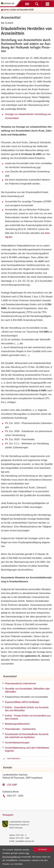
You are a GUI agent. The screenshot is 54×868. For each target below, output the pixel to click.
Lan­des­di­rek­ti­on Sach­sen (19, 822)
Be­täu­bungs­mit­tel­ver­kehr (17, 724)
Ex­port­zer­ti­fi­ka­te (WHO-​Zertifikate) (22, 702)
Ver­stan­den (43, 849)
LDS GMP (12, 785)
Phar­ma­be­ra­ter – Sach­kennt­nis (20, 729)
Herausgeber (8, 815)
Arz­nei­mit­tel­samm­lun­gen (17, 743)
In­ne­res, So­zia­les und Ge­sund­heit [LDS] (19, 10)
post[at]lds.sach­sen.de (25, 841)
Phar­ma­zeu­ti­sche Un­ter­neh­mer (20, 684)
